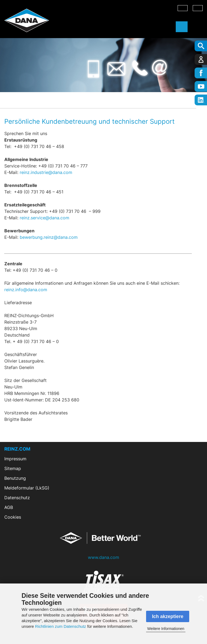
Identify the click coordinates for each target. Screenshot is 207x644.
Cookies (13, 517)
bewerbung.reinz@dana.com (49, 237)
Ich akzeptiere (168, 616)
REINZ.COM (17, 449)
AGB (9, 507)
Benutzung (15, 478)
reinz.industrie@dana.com (46, 172)
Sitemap (13, 468)
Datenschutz (17, 498)
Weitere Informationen (166, 629)
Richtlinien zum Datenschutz (61, 626)
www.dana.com (103, 557)
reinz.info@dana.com (26, 290)
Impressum (15, 459)
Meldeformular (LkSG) (27, 488)
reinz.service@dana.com (45, 218)
